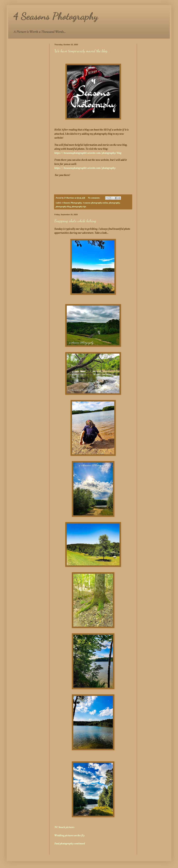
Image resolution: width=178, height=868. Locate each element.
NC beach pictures (64, 827)
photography (114, 203)
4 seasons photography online (95, 203)
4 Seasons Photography (72, 203)
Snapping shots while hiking (75, 221)
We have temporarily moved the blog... (82, 51)
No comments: (94, 198)
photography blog (63, 207)
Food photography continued (70, 843)
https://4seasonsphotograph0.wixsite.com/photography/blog (88, 153)
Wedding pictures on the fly (69, 835)
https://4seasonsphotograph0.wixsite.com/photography (85, 168)
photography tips (79, 207)
